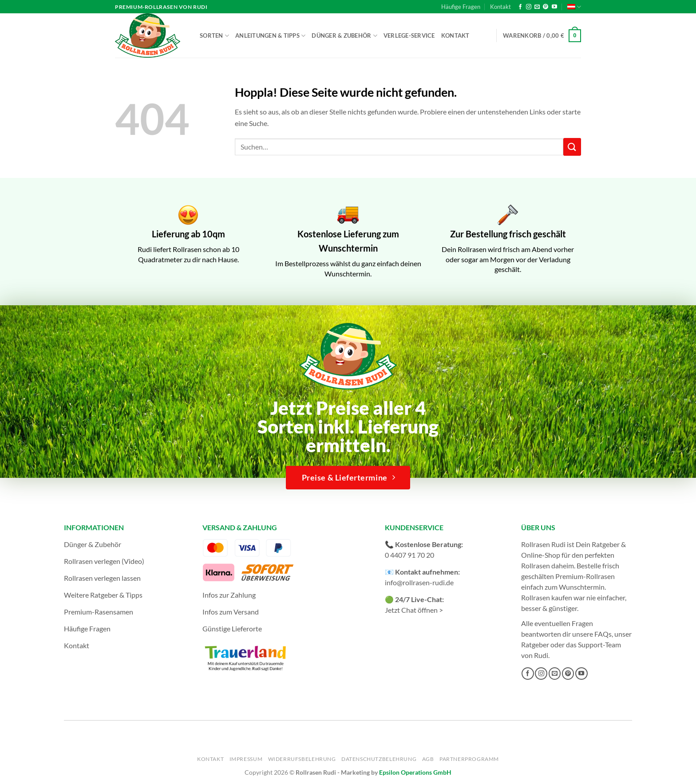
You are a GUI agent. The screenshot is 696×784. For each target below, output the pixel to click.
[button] (542, 36)
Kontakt (500, 7)
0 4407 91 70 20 (409, 555)
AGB (428, 759)
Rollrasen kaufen (547, 597)
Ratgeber (535, 644)
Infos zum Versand (231, 612)
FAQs (603, 634)
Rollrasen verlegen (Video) (104, 561)
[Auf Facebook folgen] (520, 7)
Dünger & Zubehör (344, 36)
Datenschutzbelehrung (379, 759)
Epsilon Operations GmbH (415, 772)
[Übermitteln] (572, 147)
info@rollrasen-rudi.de (419, 582)
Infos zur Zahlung (229, 595)
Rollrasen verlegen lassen (102, 578)
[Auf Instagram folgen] (529, 7)
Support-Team (599, 644)
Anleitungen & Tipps (270, 36)
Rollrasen (536, 565)
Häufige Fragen (461, 7)
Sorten (214, 36)
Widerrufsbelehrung (302, 759)
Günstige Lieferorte (232, 628)
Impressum (246, 759)
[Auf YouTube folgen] (554, 7)
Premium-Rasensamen (99, 612)
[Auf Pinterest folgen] (546, 7)
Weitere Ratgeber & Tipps (103, 595)
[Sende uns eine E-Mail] (537, 7)
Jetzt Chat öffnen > (414, 610)
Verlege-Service (409, 35)
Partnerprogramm (469, 759)
